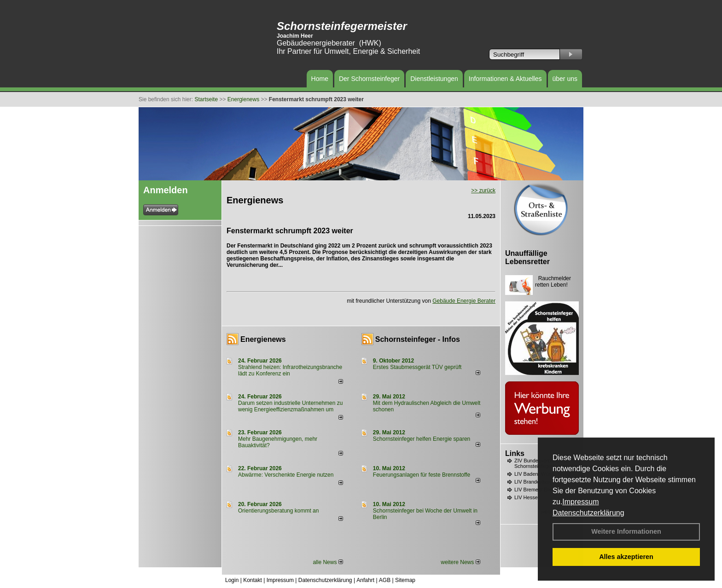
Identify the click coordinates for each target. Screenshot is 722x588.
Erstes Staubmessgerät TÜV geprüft (417, 367)
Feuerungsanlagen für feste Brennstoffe (422, 475)
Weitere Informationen (626, 531)
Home (320, 79)
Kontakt (253, 580)
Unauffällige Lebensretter (527, 257)
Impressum (580, 502)
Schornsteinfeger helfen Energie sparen (422, 439)
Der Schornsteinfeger (369, 79)
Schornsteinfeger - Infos (418, 339)
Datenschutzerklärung (588, 513)
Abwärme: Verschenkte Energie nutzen (286, 475)
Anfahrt (365, 580)
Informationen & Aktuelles (505, 79)
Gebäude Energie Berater (464, 301)
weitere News (460, 562)
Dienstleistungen (434, 79)
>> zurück (483, 190)
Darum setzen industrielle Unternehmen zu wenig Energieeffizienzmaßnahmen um (290, 406)
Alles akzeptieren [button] (626, 557)
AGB (385, 580)
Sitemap (405, 580)
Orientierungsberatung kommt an (278, 511)
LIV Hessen (527, 497)
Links (515, 453)
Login (232, 580)
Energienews (263, 339)
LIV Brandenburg (533, 482)
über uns (565, 79)
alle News (328, 562)
